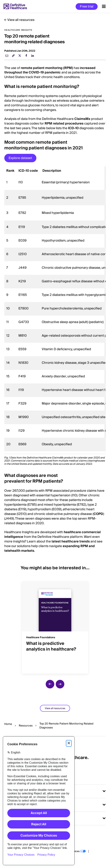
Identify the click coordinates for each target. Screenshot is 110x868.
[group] (55, 625)
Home (8, 724)
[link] (13, 56)
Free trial (87, 7)
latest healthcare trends (71, 541)
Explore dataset (20, 158)
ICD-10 (73, 128)
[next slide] (60, 684)
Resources (26, 726)
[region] (55, 309)
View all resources (21, 20)
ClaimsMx (82, 119)
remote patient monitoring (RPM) (47, 68)
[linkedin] (33, 56)
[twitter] (20, 56)
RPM (49, 124)
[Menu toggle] (104, 6)
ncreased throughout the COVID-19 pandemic (50, 70)
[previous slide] (50, 684)
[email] (7, 56)
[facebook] (26, 56)
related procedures (68, 124)
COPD (98, 514)
